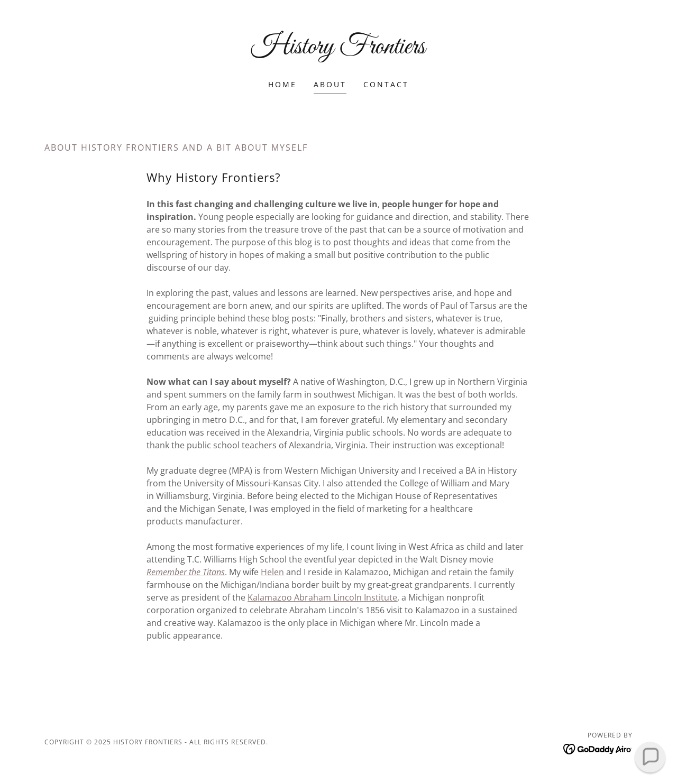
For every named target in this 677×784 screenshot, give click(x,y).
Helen (272, 572)
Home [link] (282, 84)
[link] (339, 50)
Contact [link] (386, 84)
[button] (650, 757)
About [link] (330, 84)
